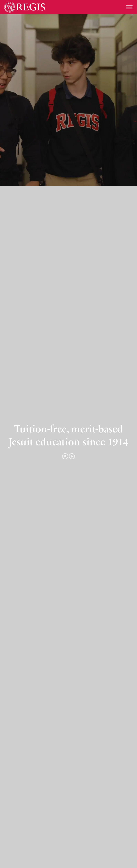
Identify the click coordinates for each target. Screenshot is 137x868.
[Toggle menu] (129, 7)
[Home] (25, 7)
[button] (68, 456)
